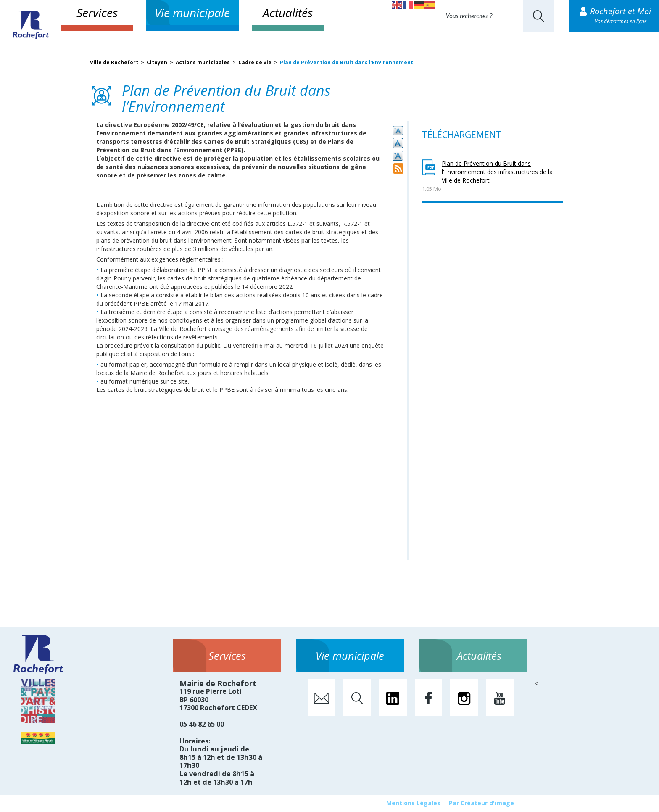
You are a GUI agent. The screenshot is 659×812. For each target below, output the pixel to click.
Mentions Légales (413, 803)
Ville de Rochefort (115, 62)
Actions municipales (203, 62)
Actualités (288, 13)
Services (97, 13)
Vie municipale (192, 13)
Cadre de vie (256, 62)
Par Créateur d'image (481, 803)
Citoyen (158, 62)
